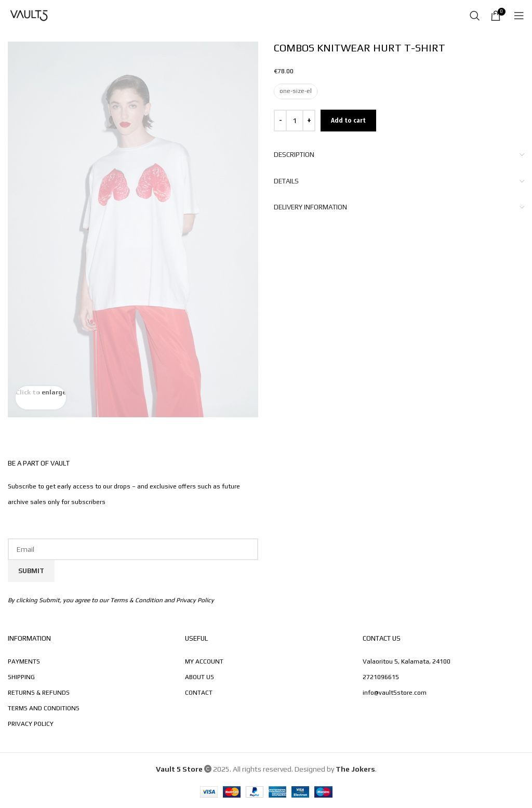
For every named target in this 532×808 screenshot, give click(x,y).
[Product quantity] (295, 121)
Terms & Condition (136, 600)
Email (133, 528)
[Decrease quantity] (280, 121)
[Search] (475, 16)
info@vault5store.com (395, 693)
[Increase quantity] (309, 121)
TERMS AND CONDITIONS (44, 708)
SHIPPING (21, 677)
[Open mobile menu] (519, 16)
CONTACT (199, 693)
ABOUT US (199, 677)
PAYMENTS (24, 661)
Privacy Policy (195, 600)
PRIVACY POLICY (31, 724)
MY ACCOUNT (204, 661)
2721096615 (381, 677)
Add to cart (348, 120)
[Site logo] (29, 15)
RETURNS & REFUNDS (39, 693)
